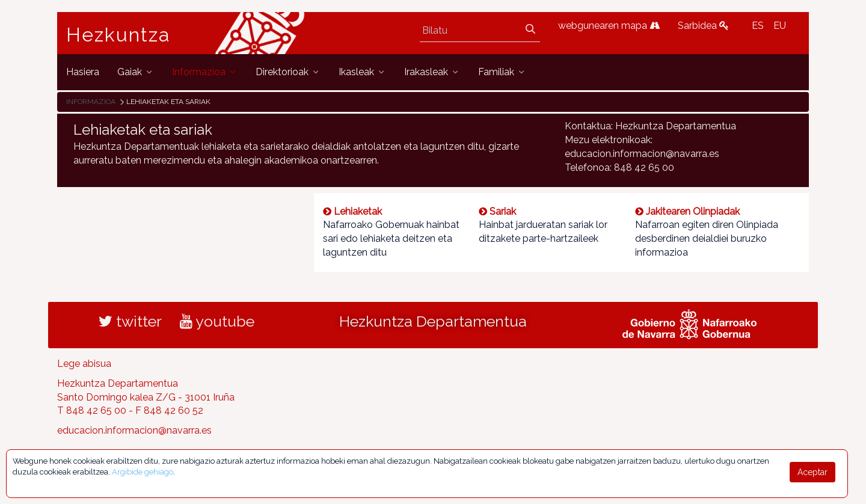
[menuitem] (83, 72)
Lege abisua (84, 364)
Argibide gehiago (143, 472)
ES (758, 26)
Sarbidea (703, 26)
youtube (217, 321)
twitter (130, 321)
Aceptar (812, 472)
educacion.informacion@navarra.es (134, 430)
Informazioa (91, 102)
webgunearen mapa (609, 26)
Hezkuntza (118, 35)
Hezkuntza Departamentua (433, 321)
